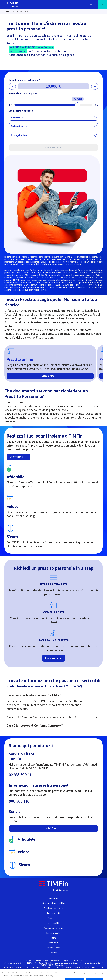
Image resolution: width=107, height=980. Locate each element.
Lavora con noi (54, 948)
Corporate (54, 898)
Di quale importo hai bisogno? (24, 80)
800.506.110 (19, 801)
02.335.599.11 (20, 775)
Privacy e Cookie (54, 933)
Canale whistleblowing (54, 908)
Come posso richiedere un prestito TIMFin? (34, 695)
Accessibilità (54, 923)
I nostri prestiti (54, 913)
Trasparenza (54, 918)
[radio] (54, 117)
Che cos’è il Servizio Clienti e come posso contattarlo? (41, 717)
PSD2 (54, 938)
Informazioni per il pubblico (54, 903)
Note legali (54, 943)
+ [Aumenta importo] (95, 86)
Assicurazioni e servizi (54, 928)
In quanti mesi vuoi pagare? (23, 94)
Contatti (54, 953)
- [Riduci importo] (12, 86)
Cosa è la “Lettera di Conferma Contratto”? (35, 726)
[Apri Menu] (91, 4)
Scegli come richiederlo (21, 111)
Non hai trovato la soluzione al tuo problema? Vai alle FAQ (44, 686)
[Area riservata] (103, 4)
